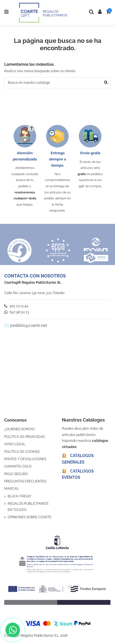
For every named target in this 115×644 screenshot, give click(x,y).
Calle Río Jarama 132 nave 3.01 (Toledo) (34, 293)
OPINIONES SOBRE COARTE (30, 517)
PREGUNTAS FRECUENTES (25, 481)
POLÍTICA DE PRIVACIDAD (25, 437)
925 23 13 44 (16, 306)
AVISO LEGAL (15, 444)
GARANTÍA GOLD (18, 466)
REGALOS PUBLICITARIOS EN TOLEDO (28, 507)
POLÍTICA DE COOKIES (22, 452)
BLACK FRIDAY (19, 496)
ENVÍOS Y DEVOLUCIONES (25, 459)
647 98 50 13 (17, 312)
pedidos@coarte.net (29, 325)
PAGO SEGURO (16, 474)
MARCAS (11, 489)
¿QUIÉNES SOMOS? (20, 429)
